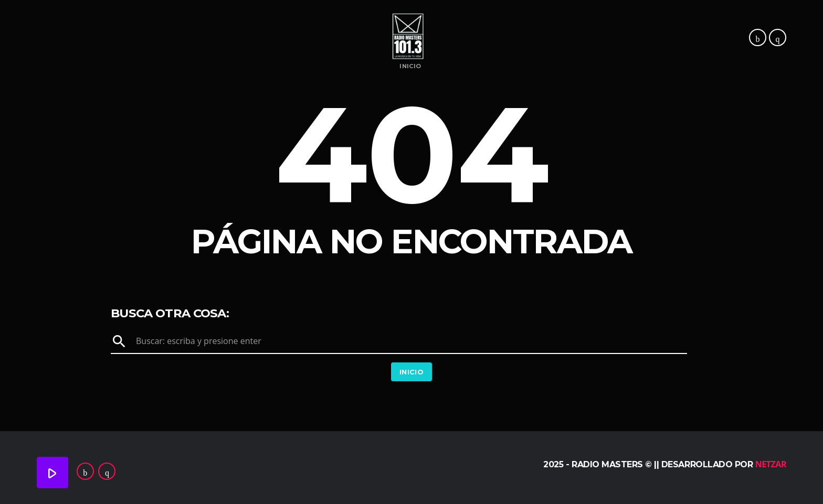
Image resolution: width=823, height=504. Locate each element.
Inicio (410, 66)
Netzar (771, 464)
